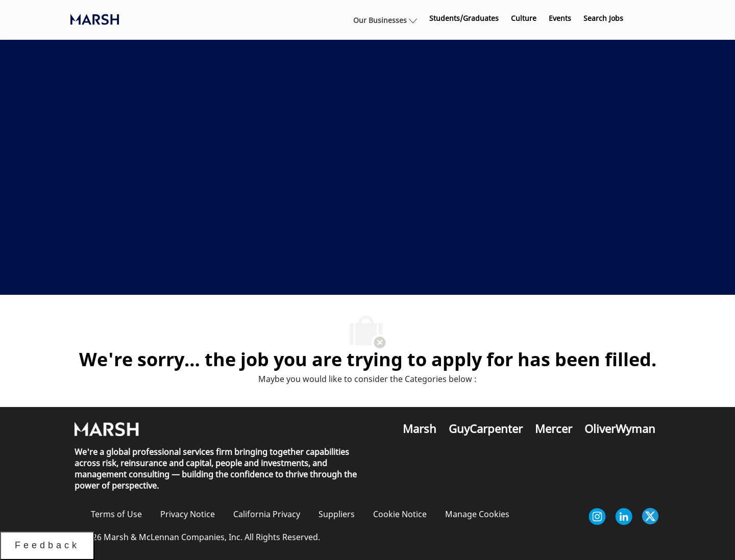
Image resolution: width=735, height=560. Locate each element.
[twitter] (650, 517)
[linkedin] (624, 517)
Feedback (47, 545)
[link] (464, 19)
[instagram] (597, 517)
